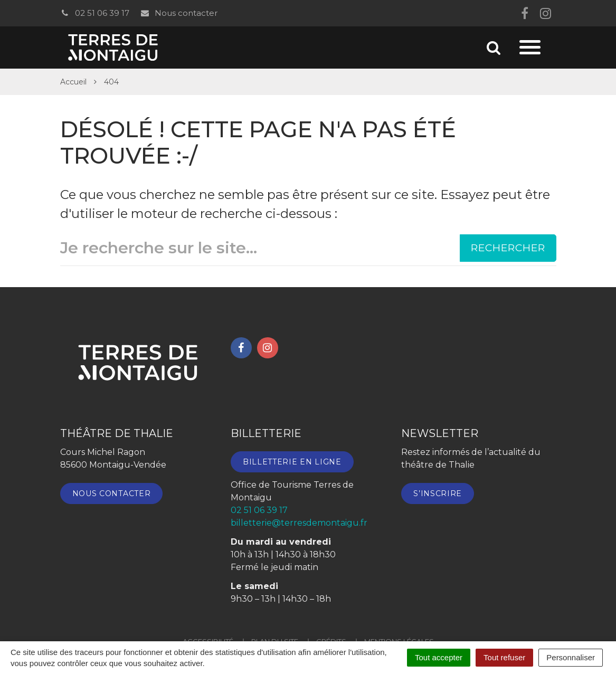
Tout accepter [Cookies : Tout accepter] (439, 657)
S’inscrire (438, 493)
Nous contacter (179, 13)
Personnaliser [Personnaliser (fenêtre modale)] (571, 657)
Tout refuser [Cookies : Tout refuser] (504, 657)
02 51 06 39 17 (95, 13)
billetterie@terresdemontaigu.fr (299, 523)
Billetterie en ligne (292, 462)
